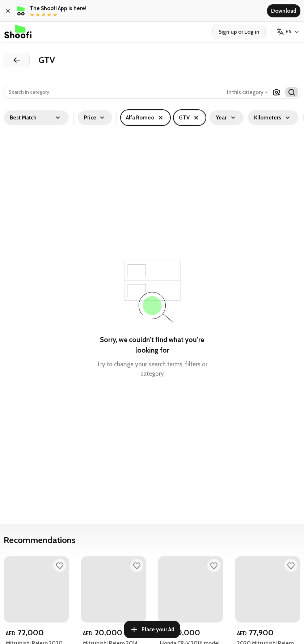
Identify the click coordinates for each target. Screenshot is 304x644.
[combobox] (248, 92)
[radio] (32, 15)
